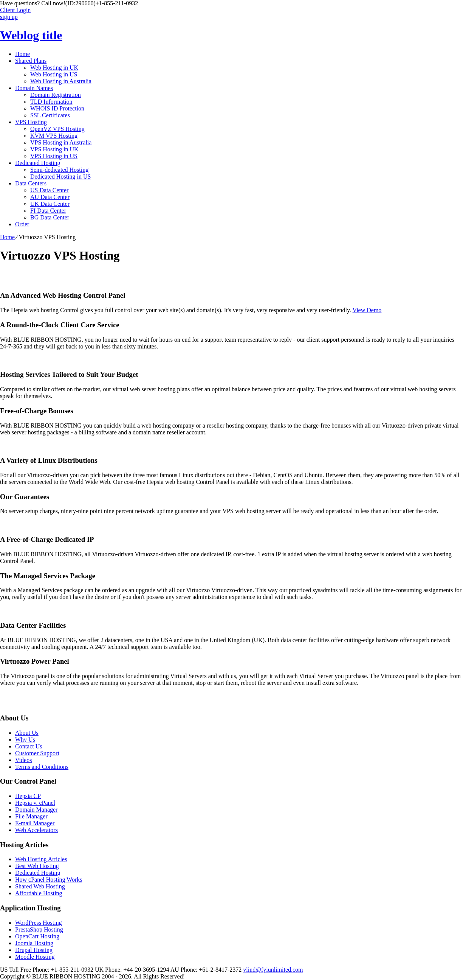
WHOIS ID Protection (57, 108)
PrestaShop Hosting (39, 929)
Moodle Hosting (35, 957)
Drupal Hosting (34, 950)
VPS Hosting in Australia (61, 142)
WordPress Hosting (39, 923)
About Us (27, 733)
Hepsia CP (28, 796)
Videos (23, 760)
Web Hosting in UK (54, 68)
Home (22, 54)
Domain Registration (56, 95)
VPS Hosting (31, 122)
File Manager (31, 816)
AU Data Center (50, 197)
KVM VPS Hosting (54, 136)
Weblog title (31, 35)
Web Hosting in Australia (61, 81)
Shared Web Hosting (40, 886)
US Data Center (49, 190)
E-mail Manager (35, 823)
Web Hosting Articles (41, 859)
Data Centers (31, 183)
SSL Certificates (50, 115)
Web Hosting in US (54, 74)
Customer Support (37, 753)
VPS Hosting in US (54, 156)
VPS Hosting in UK (54, 149)
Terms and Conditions (42, 767)
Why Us (25, 740)
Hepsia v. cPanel (35, 803)
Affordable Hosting (39, 893)
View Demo (367, 310)
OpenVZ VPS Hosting (57, 129)
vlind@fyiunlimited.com (273, 970)
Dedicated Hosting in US (60, 177)
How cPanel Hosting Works (49, 880)
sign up (9, 17)
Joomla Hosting (34, 943)
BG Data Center (50, 217)
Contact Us (29, 746)
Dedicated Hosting (38, 163)
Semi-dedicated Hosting (59, 170)
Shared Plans (31, 61)
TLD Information (51, 102)
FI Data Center (48, 211)
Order (22, 224)
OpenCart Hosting (37, 936)
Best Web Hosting (37, 866)
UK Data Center (50, 204)
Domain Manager (36, 810)
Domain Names (34, 88)
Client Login (15, 10)
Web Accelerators (36, 830)
